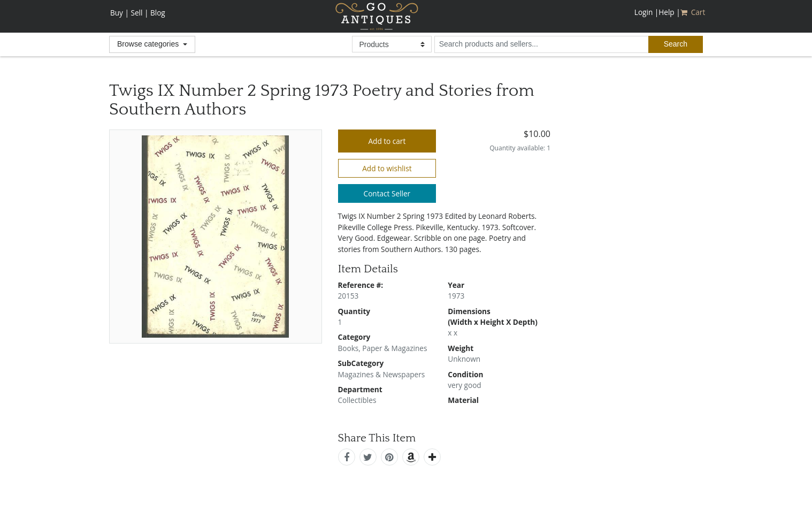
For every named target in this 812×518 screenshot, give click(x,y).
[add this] (432, 457)
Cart (694, 12)
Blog (158, 13)
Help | (669, 12)
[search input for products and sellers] (541, 44)
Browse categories (149, 44)
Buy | (120, 13)
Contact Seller (387, 193)
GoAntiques (377, 16)
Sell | (139, 13)
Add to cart (387, 141)
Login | (646, 12)
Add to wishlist (387, 168)
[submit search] (676, 44)
